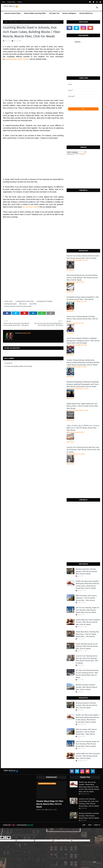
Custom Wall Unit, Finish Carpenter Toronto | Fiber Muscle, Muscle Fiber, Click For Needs (88, 622)
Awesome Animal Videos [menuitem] (13, 13)
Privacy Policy (11, 2)
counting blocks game (10, 304)
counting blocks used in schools (17, 59)
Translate (80, 154)
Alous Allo (8, 41)
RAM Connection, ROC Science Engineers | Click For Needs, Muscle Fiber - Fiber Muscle (86, 598)
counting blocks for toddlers (44, 301)
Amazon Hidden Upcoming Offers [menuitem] (35, 13)
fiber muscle (23, 304)
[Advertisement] (33, 79)
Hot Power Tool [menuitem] (54, 13)
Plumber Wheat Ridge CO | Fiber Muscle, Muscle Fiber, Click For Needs (50, 804)
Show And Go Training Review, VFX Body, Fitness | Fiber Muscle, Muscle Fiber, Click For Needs (82, 319)
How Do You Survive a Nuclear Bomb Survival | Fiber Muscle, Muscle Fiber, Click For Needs (83, 257)
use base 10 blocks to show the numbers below (18, 306)
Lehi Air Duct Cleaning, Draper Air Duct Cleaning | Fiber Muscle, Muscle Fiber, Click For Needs (87, 610)
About (90, 825)
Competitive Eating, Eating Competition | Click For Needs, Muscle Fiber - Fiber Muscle (83, 298)
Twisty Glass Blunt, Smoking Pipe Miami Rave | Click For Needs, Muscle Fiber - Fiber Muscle (87, 634)
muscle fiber (33, 304)
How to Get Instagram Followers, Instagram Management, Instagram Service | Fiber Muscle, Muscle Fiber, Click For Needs (83, 341)
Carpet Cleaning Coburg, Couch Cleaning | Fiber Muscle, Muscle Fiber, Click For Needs (87, 646)
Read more (70, 270)
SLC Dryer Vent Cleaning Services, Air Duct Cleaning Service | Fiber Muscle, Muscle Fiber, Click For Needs (87, 674)
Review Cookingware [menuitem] (69, 13)
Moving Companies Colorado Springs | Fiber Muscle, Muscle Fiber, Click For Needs (86, 571)
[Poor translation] (8, 838)
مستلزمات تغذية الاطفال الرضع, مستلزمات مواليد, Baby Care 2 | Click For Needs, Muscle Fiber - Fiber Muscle (83, 428)
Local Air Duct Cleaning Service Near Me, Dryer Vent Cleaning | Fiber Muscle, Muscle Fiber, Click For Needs (83, 450)
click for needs (13, 22)
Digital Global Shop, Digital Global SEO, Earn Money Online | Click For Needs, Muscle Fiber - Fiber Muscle (83, 406)
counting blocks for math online (24, 301)
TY (16, 825)
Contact (20, 2)
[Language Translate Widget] (76, 152)
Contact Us (97, 825)
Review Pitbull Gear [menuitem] (86, 13)
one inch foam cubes (30, 207)
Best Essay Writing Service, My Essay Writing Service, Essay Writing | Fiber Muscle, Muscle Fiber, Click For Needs (82, 278)
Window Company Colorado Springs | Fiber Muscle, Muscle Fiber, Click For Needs (86, 687)
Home (4, 2)
